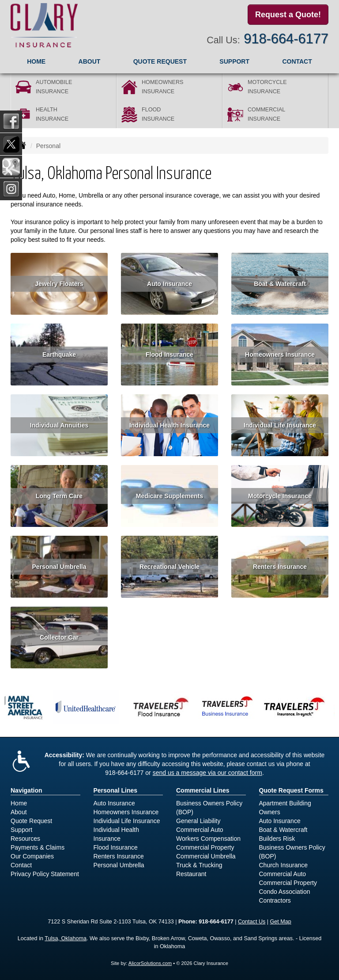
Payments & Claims (38, 847)
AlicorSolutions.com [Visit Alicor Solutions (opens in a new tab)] (150, 963)
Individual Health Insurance (169, 425)
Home (36, 61)
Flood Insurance (169, 355)
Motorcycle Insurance (280, 496)
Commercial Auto (200, 830)
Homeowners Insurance (280, 355)
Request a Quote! (288, 15)
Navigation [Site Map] (26, 790)
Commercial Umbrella (206, 856)
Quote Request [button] (160, 61)
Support (21, 830)
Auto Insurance (169, 284)
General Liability (198, 821)
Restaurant (191, 874)
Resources (25, 839)
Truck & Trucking (199, 865)
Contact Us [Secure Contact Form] (252, 922)
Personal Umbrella (59, 567)
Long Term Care (59, 496)
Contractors (275, 900)
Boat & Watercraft (280, 284)
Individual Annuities (59, 425)
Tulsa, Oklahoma (66, 938)
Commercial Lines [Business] (203, 790)
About (90, 61)
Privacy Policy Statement (45, 874)
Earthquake (59, 355)
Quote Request (31, 821)
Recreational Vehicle (169, 567)
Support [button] (234, 61)
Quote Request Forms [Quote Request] (291, 790)
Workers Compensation (208, 839)
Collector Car (59, 637)
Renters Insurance (280, 567)
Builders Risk (277, 839)
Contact (297, 61)
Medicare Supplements (170, 496)
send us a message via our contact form (207, 773)
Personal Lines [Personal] (116, 790)
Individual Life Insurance (280, 425)
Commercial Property (205, 847)
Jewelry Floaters (59, 284)
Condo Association (285, 892)
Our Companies (32, 856)
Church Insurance (284, 865)
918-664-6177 (286, 39)
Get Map (281, 922)
